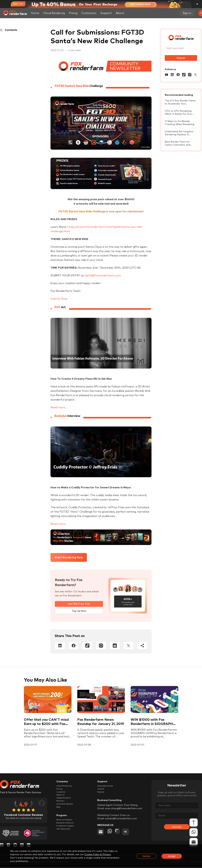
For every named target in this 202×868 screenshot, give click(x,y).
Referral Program (66, 827)
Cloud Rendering (54, 13)
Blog (59, 814)
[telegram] (130, 835)
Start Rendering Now (69, 557)
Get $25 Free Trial (79, 604)
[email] (101, 835)
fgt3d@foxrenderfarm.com (103, 276)
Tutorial (102, 790)
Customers (89, 13)
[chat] (120, 835)
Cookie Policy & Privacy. (98, 855)
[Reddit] (115, 646)
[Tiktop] (87, 646)
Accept (172, 856)
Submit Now (59, 299)
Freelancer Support (67, 835)
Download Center (107, 787)
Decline (147, 856)
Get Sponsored (65, 839)
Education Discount (68, 831)
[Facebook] (74, 646)
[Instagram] (101, 646)
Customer (62, 794)
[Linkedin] (60, 646)
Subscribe (177, 829)
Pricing (73, 13)
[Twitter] (129, 646)
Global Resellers (65, 802)
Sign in (187, 13)
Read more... (59, 407)
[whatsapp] (110, 835)
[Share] (142, 646)
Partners (61, 806)
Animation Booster (67, 810)
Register (181, 58)
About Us (62, 798)
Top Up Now (79, 611)
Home (35, 13)
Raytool (102, 794)
